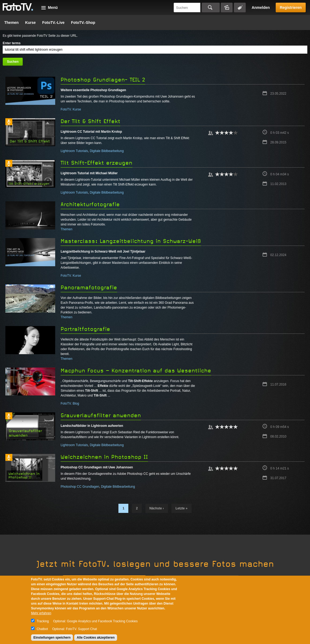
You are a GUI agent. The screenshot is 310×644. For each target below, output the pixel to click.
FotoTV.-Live (53, 23)
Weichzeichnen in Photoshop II (104, 457)
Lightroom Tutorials (74, 151)
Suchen (211, 8)
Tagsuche (240, 8)
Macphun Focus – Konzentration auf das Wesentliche (136, 371)
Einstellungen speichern (52, 638)
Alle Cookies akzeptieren (96, 638)
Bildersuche (227, 8)
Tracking (43, 621)
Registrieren (291, 8)
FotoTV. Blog (70, 404)
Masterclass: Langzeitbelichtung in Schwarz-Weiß (131, 241)
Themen (12, 23)
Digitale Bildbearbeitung (107, 151)
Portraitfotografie (85, 329)
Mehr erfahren (41, 613)
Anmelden (261, 8)
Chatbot (42, 629)
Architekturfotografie (90, 204)
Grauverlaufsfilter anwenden (101, 415)
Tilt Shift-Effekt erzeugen (96, 163)
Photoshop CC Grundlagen (80, 487)
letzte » (182, 508)
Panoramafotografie (89, 288)
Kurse (31, 23)
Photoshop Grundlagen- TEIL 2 (103, 80)
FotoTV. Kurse (71, 109)
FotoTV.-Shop (83, 23)
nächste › (157, 508)
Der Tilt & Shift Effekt (90, 121)
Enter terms (12, 43)
